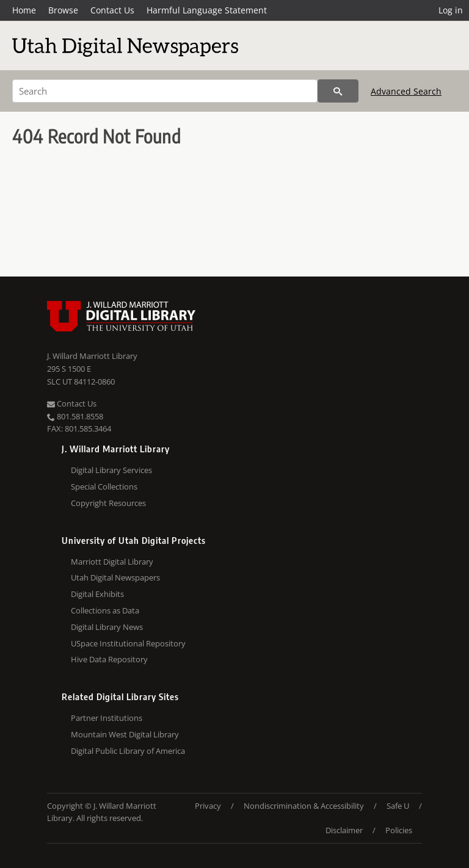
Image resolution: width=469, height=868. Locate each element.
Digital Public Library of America (128, 751)
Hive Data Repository (109, 659)
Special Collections (104, 486)
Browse (63, 10)
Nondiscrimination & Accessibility (304, 806)
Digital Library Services (111, 470)
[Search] (165, 91)
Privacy (208, 806)
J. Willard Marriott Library (92, 356)
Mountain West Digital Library (125, 734)
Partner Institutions (107, 718)
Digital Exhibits (97, 594)
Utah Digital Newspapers (115, 577)
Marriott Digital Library (112, 562)
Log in (451, 10)
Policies (399, 830)
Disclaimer (344, 830)
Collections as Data (105, 610)
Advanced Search (406, 91)
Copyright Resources (108, 503)
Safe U (398, 806)
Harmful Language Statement (207, 10)
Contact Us (112, 10)
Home (24, 10)
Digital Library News (107, 627)
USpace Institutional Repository (128, 643)
